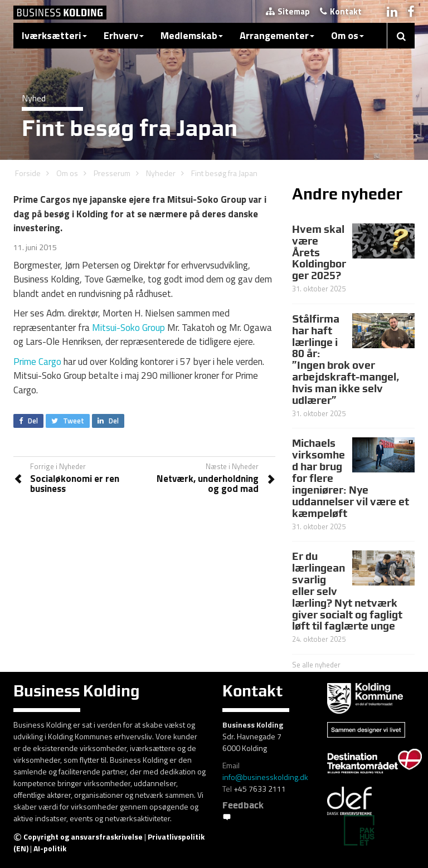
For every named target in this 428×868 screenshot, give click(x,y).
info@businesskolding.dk (265, 777)
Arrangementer (277, 35)
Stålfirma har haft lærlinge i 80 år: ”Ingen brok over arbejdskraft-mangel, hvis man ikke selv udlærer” (346, 359)
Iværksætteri (54, 35)
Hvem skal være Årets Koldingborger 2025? (319, 252)
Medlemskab (192, 35)
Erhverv (124, 35)
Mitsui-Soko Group (128, 328)
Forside (28, 173)
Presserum (112, 173)
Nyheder (161, 173)
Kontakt (341, 11)
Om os (347, 35)
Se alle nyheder (316, 665)
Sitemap (288, 11)
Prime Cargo (37, 362)
